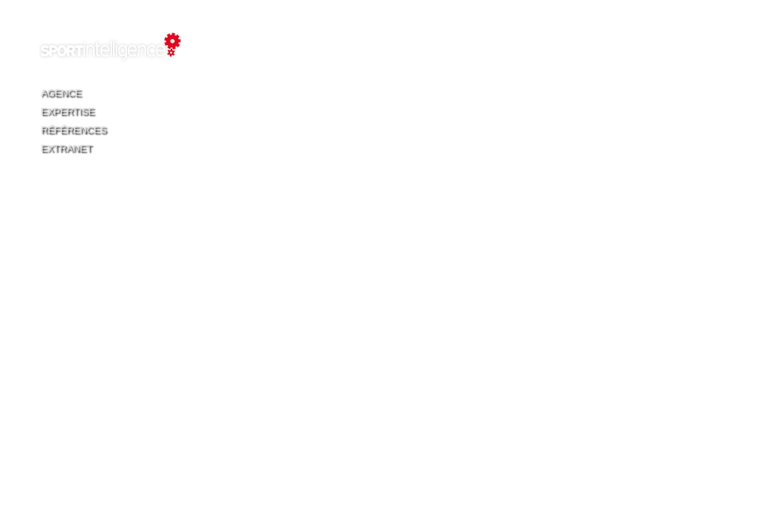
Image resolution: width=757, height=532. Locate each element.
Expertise (68, 111)
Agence (61, 93)
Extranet (66, 148)
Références (74, 130)
